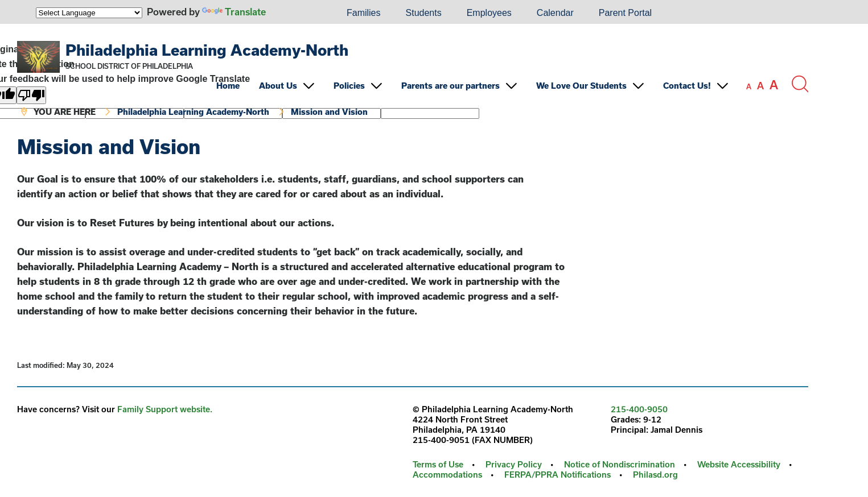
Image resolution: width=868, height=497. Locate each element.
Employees (489, 13)
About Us (278, 86)
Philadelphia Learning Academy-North (207, 50)
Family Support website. (165, 409)
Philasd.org (655, 475)
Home (228, 86)
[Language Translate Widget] (89, 13)
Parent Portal (625, 13)
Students (424, 13)
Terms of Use (438, 464)
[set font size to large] (774, 85)
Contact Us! (687, 86)
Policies (349, 86)
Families (364, 13)
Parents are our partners (451, 86)
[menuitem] (295, 13)
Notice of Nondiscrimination (620, 464)
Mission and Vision (329, 112)
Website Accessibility (739, 464)
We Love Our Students (581, 86)
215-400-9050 (639, 409)
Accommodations (447, 475)
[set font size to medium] (760, 86)
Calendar (555, 13)
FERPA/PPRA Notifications (558, 475)
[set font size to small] (749, 86)
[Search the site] (800, 84)
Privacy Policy (514, 464)
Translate (234, 12)
